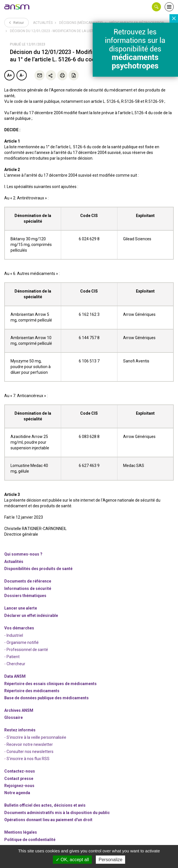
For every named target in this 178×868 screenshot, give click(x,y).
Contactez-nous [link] (20, 771)
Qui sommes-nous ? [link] (23, 554)
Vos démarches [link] (19, 628)
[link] (17, 7)
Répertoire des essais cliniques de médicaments (50, 684)
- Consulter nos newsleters (29, 752)
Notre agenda (17, 793)
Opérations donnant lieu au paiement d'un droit (48, 820)
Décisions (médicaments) (81, 23)
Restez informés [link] (20, 730)
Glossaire (14, 717)
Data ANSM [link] (15, 676)
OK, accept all (72, 860)
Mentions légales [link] (21, 832)
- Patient (12, 657)
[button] (156, 7)
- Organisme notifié (21, 642)
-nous (19, 786)
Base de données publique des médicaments (46, 698)
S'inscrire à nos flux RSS (28, 759)
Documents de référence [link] (28, 581)
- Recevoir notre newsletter (29, 744)
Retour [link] (16, 22)
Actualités (43, 23)
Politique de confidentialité (30, 840)
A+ (10, 75)
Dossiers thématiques (25, 596)
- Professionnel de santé (26, 650)
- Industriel (14, 635)
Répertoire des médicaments (32, 691)
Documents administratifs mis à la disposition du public (57, 813)
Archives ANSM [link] (19, 710)
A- (22, 75)
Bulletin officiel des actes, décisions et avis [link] (45, 805)
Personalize (111, 860)
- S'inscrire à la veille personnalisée (35, 737)
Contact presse (19, 779)
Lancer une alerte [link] (21, 608)
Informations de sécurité (28, 589)
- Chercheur (15, 664)
